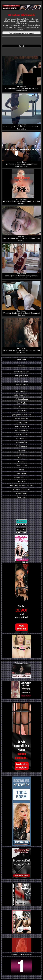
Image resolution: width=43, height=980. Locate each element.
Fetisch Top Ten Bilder (21, 407)
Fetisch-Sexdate (22, 385)
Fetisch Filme (21, 462)
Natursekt (21, 450)
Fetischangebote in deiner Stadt (21, 485)
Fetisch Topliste (22, 403)
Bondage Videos (21, 423)
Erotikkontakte (22, 446)
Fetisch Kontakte (21, 419)
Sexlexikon (21, 481)
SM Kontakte (21, 454)
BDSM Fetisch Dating (21, 395)
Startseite (21, 366)
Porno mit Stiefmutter (21, 489)
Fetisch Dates (21, 411)
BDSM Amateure (22, 430)
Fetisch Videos (21, 466)
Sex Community (21, 438)
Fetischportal (21, 458)
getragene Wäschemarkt (22, 415)
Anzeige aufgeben (22, 376)
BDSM (21, 470)
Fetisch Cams (21, 474)
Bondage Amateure (21, 426)
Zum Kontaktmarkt (21, 372)
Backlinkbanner (22, 493)
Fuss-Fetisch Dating (21, 477)
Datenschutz (21, 497)
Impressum (22, 359)
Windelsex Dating (21, 399)
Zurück (21, 46)
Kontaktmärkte (21, 442)
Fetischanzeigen (22, 391)
